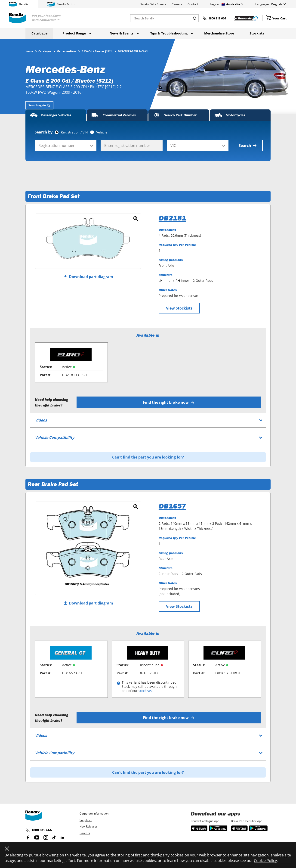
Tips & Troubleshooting (172, 33)
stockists (145, 691)
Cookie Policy (265, 861)
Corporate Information (94, 814)
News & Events (124, 33)
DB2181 (172, 218)
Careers (177, 4)
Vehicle (102, 132)
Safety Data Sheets (153, 4)
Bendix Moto (61, 4)
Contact (193, 4)
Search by (44, 132)
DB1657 (172, 506)
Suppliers (86, 820)
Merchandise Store (219, 33)
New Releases (89, 826)
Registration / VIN (74, 132)
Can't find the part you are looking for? (148, 457)
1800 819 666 (39, 830)
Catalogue (39, 33)
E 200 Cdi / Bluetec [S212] (97, 51)
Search (248, 146)
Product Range (77, 33)
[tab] (39, 105)
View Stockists (179, 308)
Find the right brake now (169, 402)
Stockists (257, 33)
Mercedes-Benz (66, 51)
